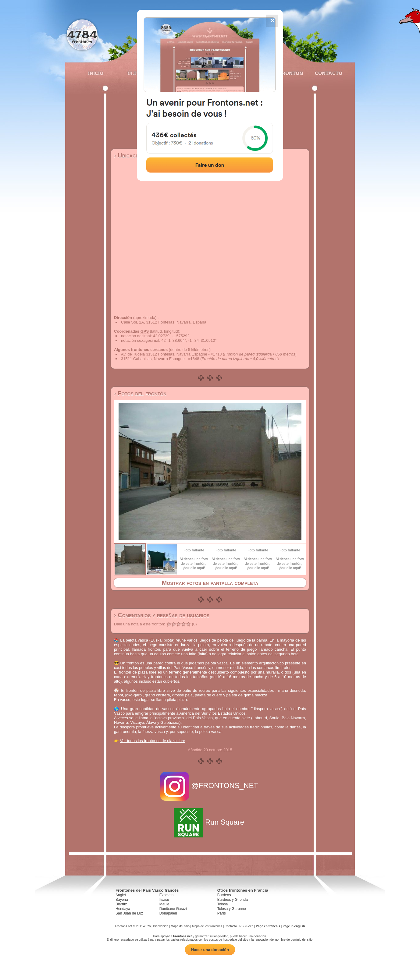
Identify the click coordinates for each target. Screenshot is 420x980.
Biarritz (121, 904)
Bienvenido (160, 926)
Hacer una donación (210, 950)
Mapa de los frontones (207, 926)
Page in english (294, 926)
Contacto (326, 73)
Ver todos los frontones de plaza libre (153, 741)
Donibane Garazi (173, 909)
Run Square (210, 822)
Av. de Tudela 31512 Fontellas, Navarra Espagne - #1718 (171, 354)
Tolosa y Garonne (232, 909)
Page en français (268, 926)
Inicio (96, 73)
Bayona (122, 900)
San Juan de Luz (129, 913)
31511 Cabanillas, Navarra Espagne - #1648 (160, 359)
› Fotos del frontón (140, 393)
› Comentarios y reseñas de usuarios (162, 615)
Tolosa (223, 904)
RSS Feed (246, 926)
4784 (82, 34)
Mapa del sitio (180, 926)
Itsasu (164, 900)
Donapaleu (168, 913)
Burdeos (224, 895)
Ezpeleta (167, 895)
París (222, 913)
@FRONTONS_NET (210, 785)
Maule (164, 904)
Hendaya (123, 909)
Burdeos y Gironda (233, 900)
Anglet (121, 895)
